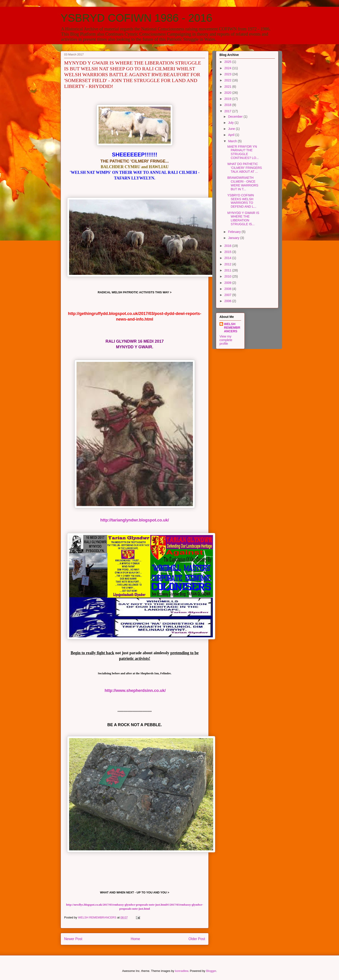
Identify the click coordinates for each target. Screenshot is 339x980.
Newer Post (73, 939)
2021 (228, 87)
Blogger (211, 971)
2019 (228, 99)
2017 (228, 111)
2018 (228, 105)
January (234, 238)
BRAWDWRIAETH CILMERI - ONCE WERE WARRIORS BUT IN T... (243, 183)
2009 (228, 283)
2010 (228, 276)
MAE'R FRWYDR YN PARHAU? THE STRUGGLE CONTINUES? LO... (243, 152)
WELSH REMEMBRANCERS (232, 328)
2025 (228, 62)
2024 (228, 68)
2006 (228, 301)
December (236, 117)
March (233, 141)
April (232, 135)
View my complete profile (226, 340)
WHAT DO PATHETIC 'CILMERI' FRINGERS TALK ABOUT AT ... (245, 168)
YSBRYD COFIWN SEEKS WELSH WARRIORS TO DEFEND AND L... (242, 201)
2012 (228, 264)
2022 (228, 80)
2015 (228, 252)
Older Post (197, 939)
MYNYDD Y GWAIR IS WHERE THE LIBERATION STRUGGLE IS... (243, 218)
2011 (228, 270)
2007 (228, 295)
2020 (228, 93)
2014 (228, 258)
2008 (228, 289)
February (235, 232)
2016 (228, 246)
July (231, 123)
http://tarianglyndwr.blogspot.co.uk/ (135, 520)
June (232, 129)
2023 (228, 74)
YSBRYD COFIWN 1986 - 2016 (136, 18)
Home (136, 939)
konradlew (182, 971)
